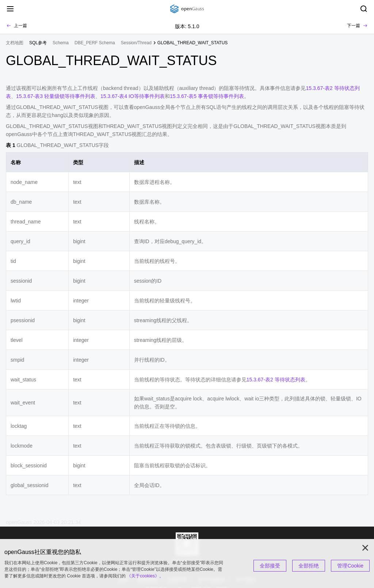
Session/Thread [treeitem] (136, 43)
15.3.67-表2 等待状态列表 (276, 380)
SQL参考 (38, 43)
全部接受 (270, 566)
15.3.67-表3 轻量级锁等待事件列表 (56, 96)
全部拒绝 (309, 566)
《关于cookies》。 (145, 576)
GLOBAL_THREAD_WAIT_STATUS (193, 43)
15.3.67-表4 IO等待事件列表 (133, 96)
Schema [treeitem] (61, 43)
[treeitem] (38, 43)
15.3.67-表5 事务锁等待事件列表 (207, 96)
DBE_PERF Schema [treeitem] (95, 43)
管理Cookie (350, 566)
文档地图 (15, 43)
